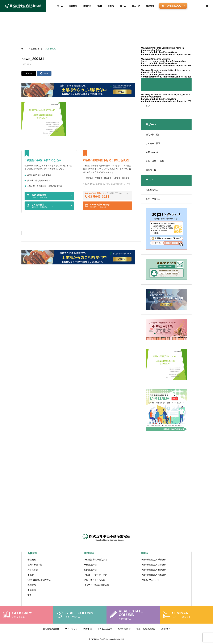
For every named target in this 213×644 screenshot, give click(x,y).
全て (148, 106)
